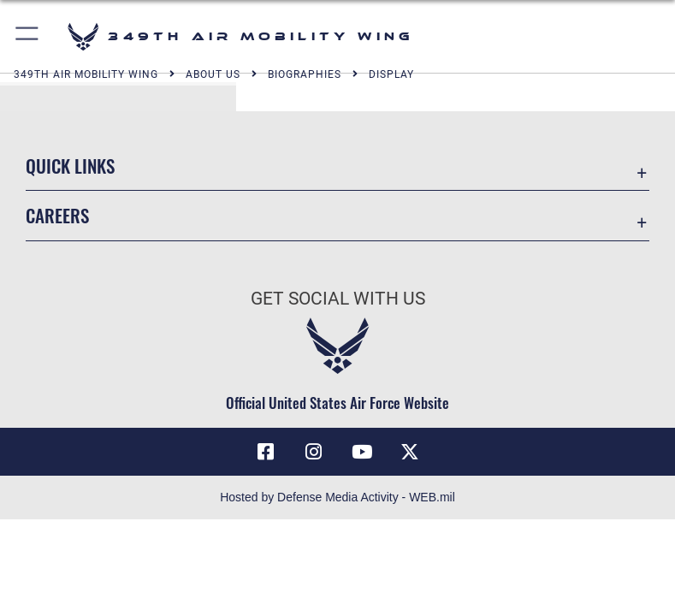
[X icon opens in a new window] (410, 452)
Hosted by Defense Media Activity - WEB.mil (337, 497)
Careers (57, 215)
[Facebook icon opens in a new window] (265, 452)
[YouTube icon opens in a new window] (362, 452)
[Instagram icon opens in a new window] (313, 452)
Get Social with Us (338, 299)
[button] (28, 36)
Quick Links (70, 166)
